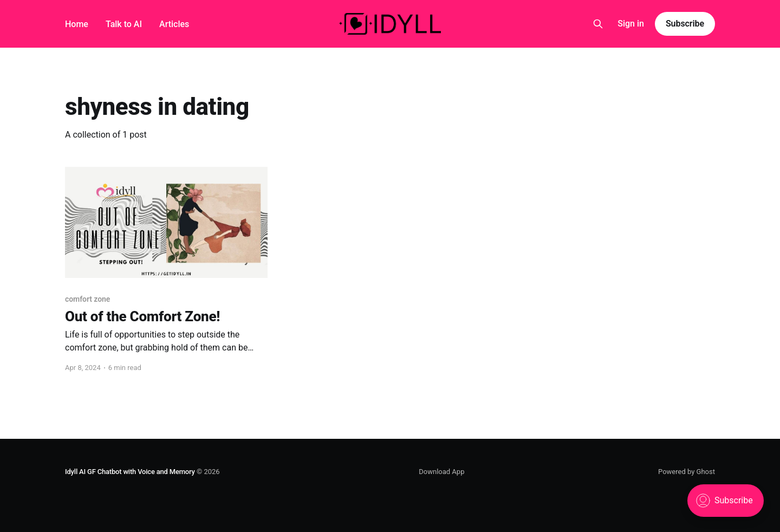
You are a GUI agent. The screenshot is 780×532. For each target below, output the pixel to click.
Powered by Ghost (687, 472)
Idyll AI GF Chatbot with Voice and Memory (130, 472)
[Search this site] (598, 24)
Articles (174, 24)
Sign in (631, 24)
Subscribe (685, 24)
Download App (441, 472)
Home (77, 24)
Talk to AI (124, 24)
